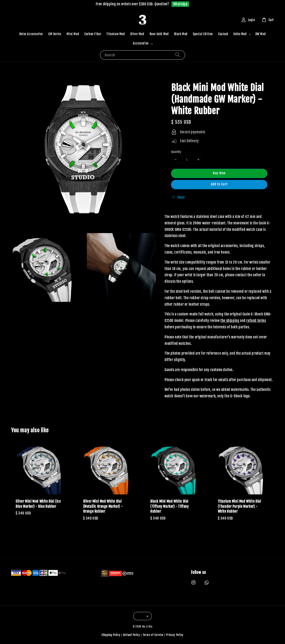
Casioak (223, 34)
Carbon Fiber (93, 34)
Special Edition (203, 34)
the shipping (230, 321)
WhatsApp (180, 4)
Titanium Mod (116, 34)
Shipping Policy (111, 635)
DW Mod (261, 34)
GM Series (55, 34)
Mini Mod (73, 34)
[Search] (178, 55)
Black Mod (181, 34)
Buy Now (219, 173)
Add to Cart (219, 184)
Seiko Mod (240, 34)
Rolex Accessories (31, 34)
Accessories (141, 43)
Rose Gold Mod (159, 34)
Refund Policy (132, 635)
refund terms (256, 321)
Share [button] (178, 197)
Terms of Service (153, 635)
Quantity (176, 152)
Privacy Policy (175, 635)
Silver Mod (137, 34)
